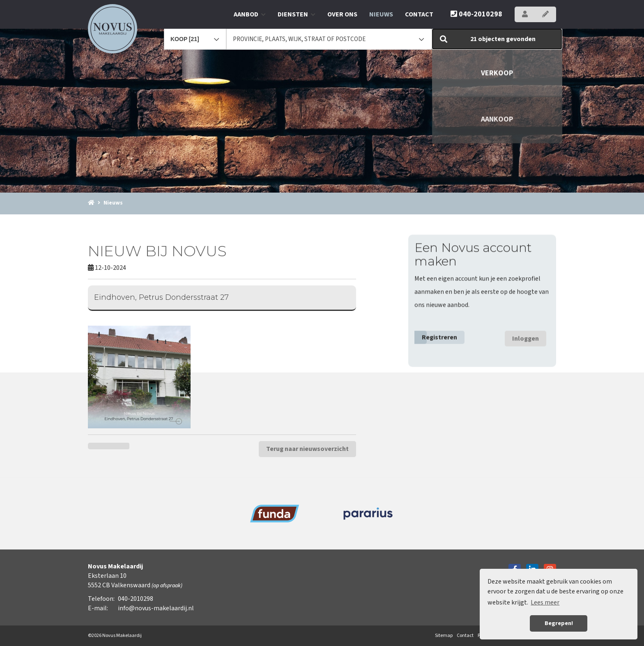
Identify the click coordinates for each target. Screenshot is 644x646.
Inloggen (526, 337)
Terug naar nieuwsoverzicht (307, 449)
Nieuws (381, 14)
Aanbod (250, 14)
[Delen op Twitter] (119, 446)
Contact (419, 14)
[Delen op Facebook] (98, 446)
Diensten (297, 14)
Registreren (439, 336)
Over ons (342, 14)
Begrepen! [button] (559, 623)
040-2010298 (476, 14)
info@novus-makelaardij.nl (156, 608)
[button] (497, 39)
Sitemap (444, 636)
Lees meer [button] (545, 602)
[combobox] (195, 35)
